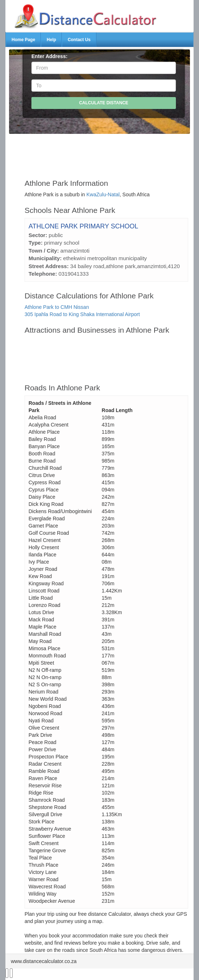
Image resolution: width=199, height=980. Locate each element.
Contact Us (79, 40)
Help (51, 40)
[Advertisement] (106, 153)
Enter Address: (49, 56)
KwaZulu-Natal (103, 194)
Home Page (23, 40)
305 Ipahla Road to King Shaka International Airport (82, 314)
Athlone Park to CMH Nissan (57, 307)
